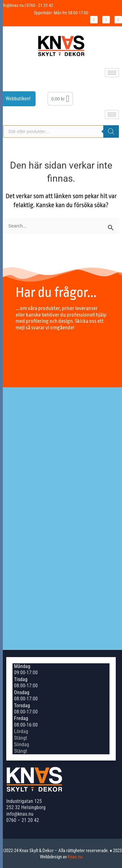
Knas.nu (75, 857)
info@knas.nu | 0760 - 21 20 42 (27, 5)
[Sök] (111, 131)
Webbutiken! (18, 99)
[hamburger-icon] (112, 73)
